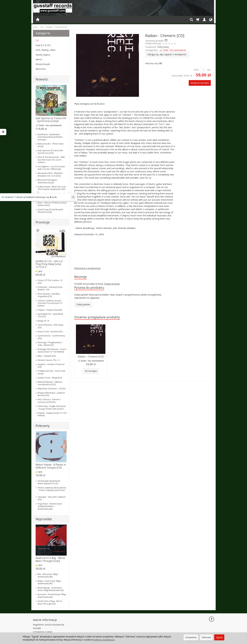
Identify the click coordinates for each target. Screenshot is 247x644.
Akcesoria (41, 69)
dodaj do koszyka (200, 83)
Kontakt (37, 628)
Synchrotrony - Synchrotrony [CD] (51, 337)
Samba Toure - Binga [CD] (50, 378)
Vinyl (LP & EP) (43, 45)
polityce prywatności (104, 640)
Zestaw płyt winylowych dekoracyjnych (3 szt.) (49, 482)
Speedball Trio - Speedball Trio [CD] (50, 315)
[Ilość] (203, 70)
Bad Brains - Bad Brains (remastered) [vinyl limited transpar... (50, 137)
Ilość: (197, 70)
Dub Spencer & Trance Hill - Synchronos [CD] (51, 152)
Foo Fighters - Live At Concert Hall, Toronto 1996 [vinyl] (51, 168)
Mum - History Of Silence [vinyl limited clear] (52, 204)
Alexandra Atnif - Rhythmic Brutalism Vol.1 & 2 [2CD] (50, 174)
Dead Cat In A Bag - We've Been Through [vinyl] (50, 559)
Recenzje (80, 277)
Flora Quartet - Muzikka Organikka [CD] (49, 295)
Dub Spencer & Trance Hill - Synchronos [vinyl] (51, 120)
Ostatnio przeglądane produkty (97, 317)
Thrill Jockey (163, 47)
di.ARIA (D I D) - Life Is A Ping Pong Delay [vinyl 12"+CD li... (49, 264)
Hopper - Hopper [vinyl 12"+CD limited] (52, 414)
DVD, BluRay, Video (46, 50)
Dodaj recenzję (112, 284)
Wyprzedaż (44, 519)
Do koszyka (91, 371)
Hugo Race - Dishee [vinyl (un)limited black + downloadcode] (50, 506)
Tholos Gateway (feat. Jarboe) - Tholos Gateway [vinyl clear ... (52, 490)
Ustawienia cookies (43, 632)
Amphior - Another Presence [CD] (51, 366)
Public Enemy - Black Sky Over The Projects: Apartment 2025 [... (52, 189)
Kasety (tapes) (43, 55)
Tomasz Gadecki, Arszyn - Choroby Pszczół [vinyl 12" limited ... (50, 303)
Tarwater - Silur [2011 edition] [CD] (52, 498)
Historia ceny (153, 63)
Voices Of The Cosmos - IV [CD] (50, 281)
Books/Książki (43, 64)
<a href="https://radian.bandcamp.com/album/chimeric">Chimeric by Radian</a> (125, 249)
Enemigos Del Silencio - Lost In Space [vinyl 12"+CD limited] (52, 350)
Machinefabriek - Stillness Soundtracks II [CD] (50, 383)
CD (37, 41)
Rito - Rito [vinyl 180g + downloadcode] (48, 575)
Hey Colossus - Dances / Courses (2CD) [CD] (49, 401)
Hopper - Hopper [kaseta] (50, 310)
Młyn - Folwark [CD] (47, 356)
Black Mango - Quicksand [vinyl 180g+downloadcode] (51, 589)
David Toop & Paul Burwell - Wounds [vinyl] (51, 211)
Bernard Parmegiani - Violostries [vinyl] (48, 181)
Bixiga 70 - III (43, 321)
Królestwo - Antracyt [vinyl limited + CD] (50, 288)
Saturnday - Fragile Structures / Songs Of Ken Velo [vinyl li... (52, 407)
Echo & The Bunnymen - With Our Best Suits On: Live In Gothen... (51, 160)
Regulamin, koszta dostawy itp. (49, 625)
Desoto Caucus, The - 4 (49, 360)
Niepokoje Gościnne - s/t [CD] (52, 388)
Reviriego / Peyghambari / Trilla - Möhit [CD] (50, 344)
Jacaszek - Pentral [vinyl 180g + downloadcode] (52, 596)
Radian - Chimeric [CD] (91, 357)
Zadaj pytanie (83, 304)
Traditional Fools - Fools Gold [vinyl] (51, 372)
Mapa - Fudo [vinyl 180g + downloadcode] (50, 582)
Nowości (42, 79)
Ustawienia (191, 637)
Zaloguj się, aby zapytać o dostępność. (167, 54)
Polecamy (43, 426)
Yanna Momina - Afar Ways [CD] (51, 326)
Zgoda (219, 637)
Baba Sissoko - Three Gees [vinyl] (51, 145)
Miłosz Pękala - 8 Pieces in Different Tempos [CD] (51, 466)
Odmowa (206, 637)
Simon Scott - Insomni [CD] (50, 332)
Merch (39, 59)
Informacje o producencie (87, 268)
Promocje (43, 222)
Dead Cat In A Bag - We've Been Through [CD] (50, 602)
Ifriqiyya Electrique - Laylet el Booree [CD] (51, 394)
